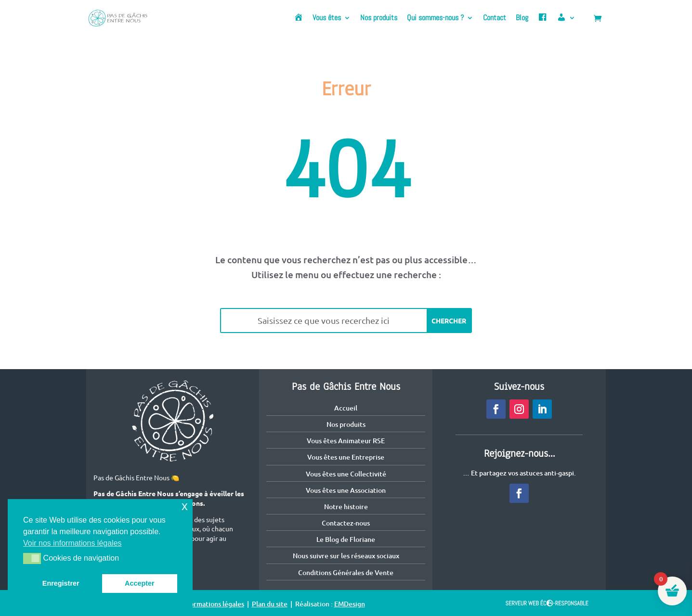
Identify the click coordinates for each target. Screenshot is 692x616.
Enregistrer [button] (61, 583)
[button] (32, 558)
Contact (495, 19)
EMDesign (350, 604)
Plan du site (270, 604)
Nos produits (379, 19)
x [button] (185, 506)
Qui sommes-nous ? (435, 19)
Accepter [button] (140, 583)
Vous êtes (327, 19)
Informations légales (213, 604)
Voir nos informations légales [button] (72, 543)
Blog (522, 19)
